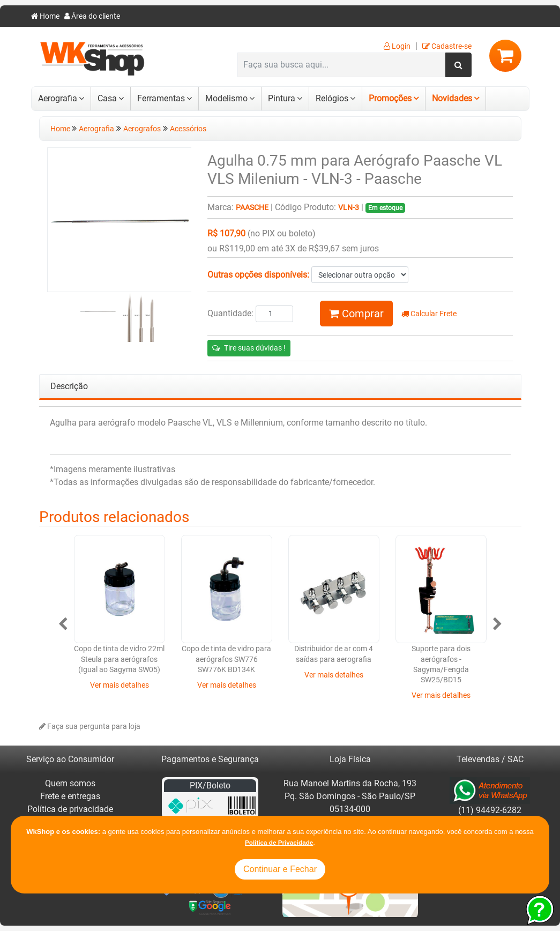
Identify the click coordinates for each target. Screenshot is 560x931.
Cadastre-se (447, 46)
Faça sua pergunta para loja (90, 727)
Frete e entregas (70, 796)
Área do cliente (92, 16)
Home (45, 16)
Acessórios (188, 129)
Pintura (282, 98)
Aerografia (58, 98)
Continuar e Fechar (280, 869)
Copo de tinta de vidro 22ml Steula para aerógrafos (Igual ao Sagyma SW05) (119, 659)
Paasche (252, 208)
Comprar (356, 314)
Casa (107, 98)
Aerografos (142, 129)
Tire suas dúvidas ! (249, 348)
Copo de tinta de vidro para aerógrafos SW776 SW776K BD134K (226, 659)
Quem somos (70, 783)
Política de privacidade (70, 809)
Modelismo (226, 98)
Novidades (452, 98)
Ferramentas (161, 98)
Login (397, 46)
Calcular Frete (429, 314)
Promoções (390, 98)
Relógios (332, 98)
